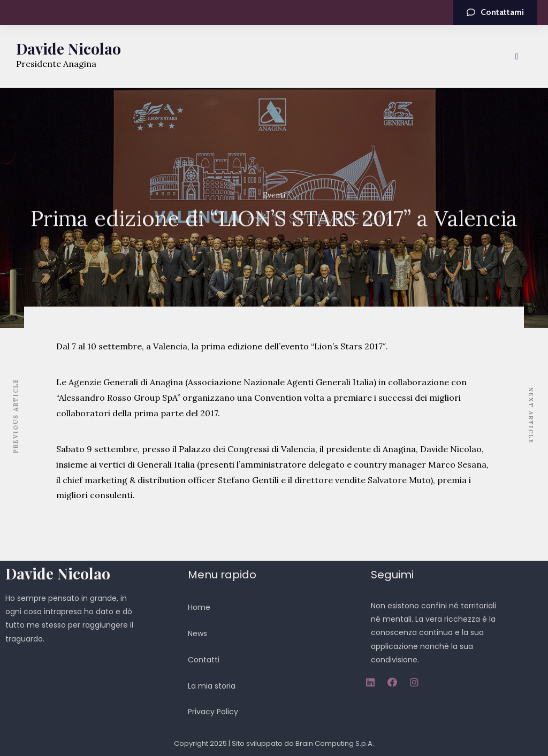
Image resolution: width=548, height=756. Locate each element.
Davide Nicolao (68, 48)
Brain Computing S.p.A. (335, 743)
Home (199, 607)
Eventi (274, 195)
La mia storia (212, 686)
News (197, 633)
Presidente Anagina (56, 64)
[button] (495, 13)
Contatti (204, 660)
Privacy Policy (213, 712)
